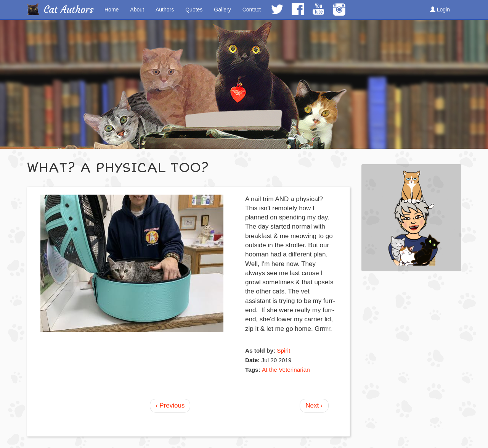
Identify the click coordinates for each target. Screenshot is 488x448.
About (137, 10)
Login (440, 10)
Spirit (283, 351)
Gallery (222, 10)
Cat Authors (69, 10)
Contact (252, 10)
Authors (165, 10)
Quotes (194, 10)
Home (112, 10)
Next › (314, 405)
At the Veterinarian (286, 370)
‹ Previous (170, 405)
